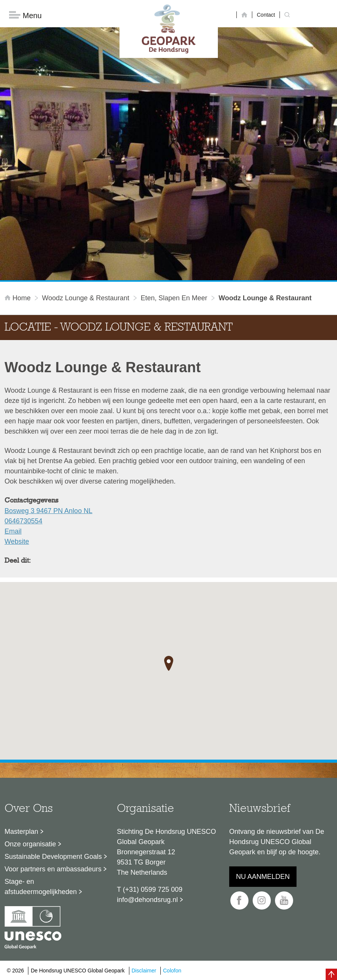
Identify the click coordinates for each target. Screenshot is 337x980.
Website (17, 541)
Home (19, 298)
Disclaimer (144, 971)
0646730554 (23, 521)
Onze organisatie (30, 844)
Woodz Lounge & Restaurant (86, 298)
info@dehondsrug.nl (147, 900)
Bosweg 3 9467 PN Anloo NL (48, 511)
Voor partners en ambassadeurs (53, 869)
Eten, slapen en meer (174, 298)
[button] (169, 663)
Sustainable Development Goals (53, 857)
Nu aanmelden (263, 877)
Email (13, 531)
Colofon (172, 971)
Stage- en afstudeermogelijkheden (41, 887)
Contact (266, 15)
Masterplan (21, 832)
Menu (25, 15)
